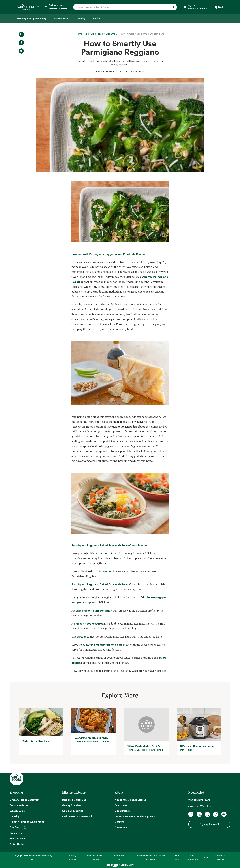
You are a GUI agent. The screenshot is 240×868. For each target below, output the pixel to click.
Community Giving (73, 811)
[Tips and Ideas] (94, 34)
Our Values (121, 805)
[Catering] (81, 18)
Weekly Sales (17, 811)
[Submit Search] (173, 7)
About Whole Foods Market (130, 800)
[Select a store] (56, 7)
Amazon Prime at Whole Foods (27, 822)
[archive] (111, 34)
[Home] (79, 34)
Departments (122, 811)
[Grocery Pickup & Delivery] (32, 18)
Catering (15, 816)
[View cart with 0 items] (218, 7)
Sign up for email (209, 824)
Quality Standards (72, 805)
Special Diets (17, 833)
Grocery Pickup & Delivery (25, 800)
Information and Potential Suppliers (135, 816)
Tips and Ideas (18, 838)
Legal (206, 858)
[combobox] (120, 7)
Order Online (17, 844)
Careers (119, 822)
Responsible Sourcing (74, 800)
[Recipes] (97, 18)
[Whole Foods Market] (28, 7)
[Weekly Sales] (61, 18)
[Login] (196, 7)
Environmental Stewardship (78, 816)
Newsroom (121, 827)
